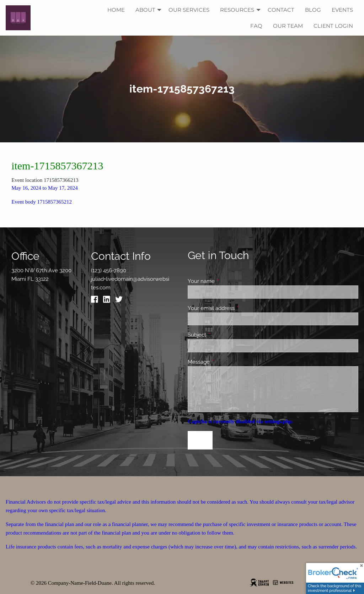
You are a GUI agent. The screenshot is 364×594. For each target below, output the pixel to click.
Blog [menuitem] (313, 10)
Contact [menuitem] (281, 10)
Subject (223, 335)
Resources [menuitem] (237, 10)
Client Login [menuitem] (333, 26)
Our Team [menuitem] (288, 26)
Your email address (237, 308)
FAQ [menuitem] (256, 26)
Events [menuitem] (342, 10)
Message (224, 362)
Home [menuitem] (116, 10)
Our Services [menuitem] (189, 10)
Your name (227, 281)
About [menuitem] (145, 10)
